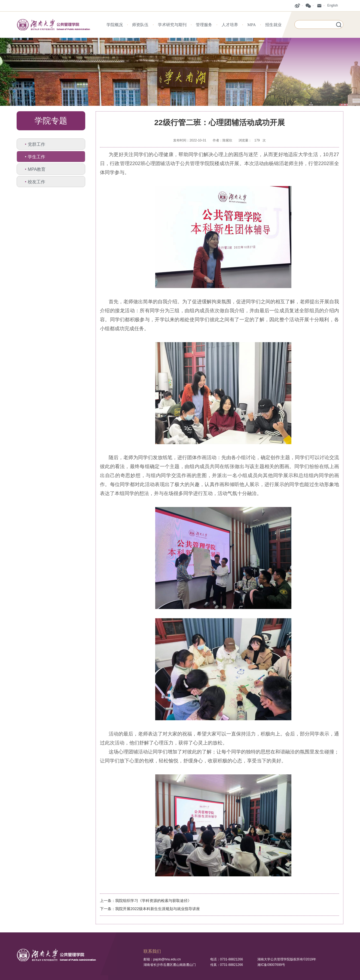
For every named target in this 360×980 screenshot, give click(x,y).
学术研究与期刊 (172, 25)
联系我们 (152, 951)
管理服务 (204, 25)
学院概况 (115, 25)
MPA (251, 25)
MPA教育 (37, 169)
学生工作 (36, 157)
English (333, 5)
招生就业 (273, 25)
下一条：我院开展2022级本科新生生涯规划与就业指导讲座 (150, 909)
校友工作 (36, 182)
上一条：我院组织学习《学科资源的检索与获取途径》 (146, 901)
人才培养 (230, 25)
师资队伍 (140, 25)
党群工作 (36, 144)
